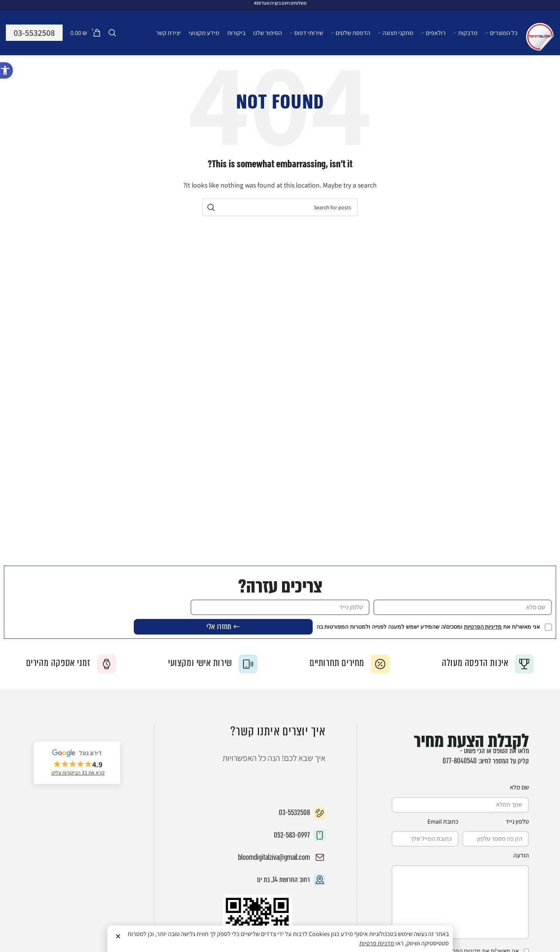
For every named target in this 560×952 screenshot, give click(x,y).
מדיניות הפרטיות (483, 627)
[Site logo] (540, 37)
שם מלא (519, 786)
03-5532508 (34, 33)
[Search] (112, 33)
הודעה (521, 855)
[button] (6, 70)
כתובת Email (443, 821)
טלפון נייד (517, 821)
